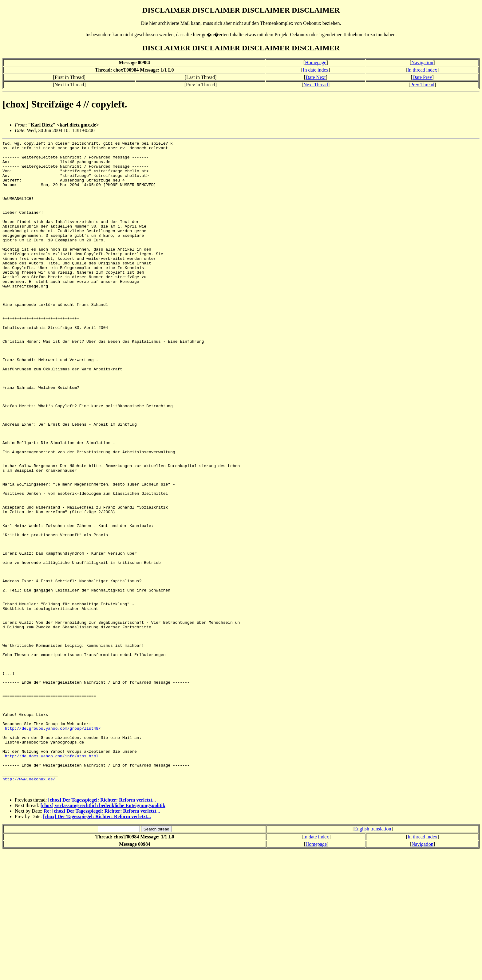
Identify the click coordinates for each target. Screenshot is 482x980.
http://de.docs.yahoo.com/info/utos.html (52, 879)
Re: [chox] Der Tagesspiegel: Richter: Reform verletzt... (102, 940)
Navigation (422, 62)
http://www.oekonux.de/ (29, 907)
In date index (316, 70)
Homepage (316, 62)
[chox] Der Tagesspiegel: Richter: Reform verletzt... (102, 929)
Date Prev (422, 77)
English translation (373, 958)
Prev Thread (422, 85)
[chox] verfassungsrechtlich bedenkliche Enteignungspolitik (103, 934)
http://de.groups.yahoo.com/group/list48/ (53, 846)
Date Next (316, 77)
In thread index (422, 70)
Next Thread (316, 85)
